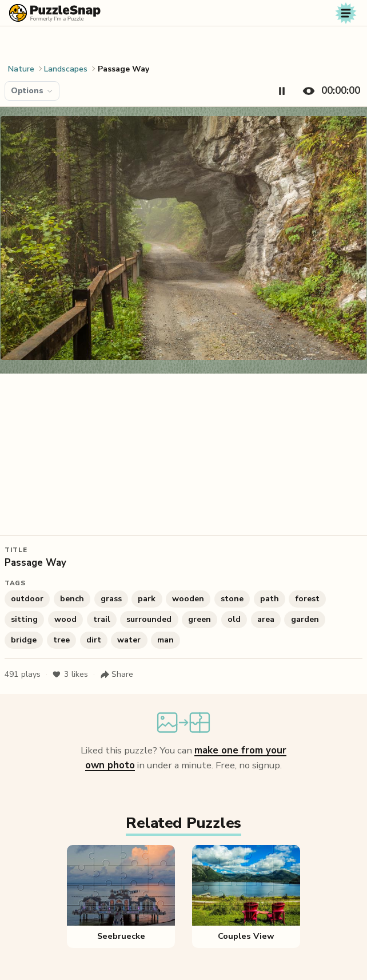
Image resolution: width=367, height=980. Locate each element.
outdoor (27, 599)
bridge (24, 640)
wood (65, 619)
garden (305, 619)
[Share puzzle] (117, 675)
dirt (94, 640)
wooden (188, 599)
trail (102, 619)
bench (72, 599)
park (147, 599)
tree (61, 640)
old (234, 619)
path (270, 599)
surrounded (149, 619)
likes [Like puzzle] (70, 675)
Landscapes (66, 69)
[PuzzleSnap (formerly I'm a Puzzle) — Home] (55, 13)
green (200, 619)
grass (111, 599)
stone (232, 599)
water (129, 640)
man (165, 640)
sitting (24, 619)
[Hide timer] (329, 91)
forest (308, 599)
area (266, 619)
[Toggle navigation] (346, 13)
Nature (21, 69)
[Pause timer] (282, 91)
